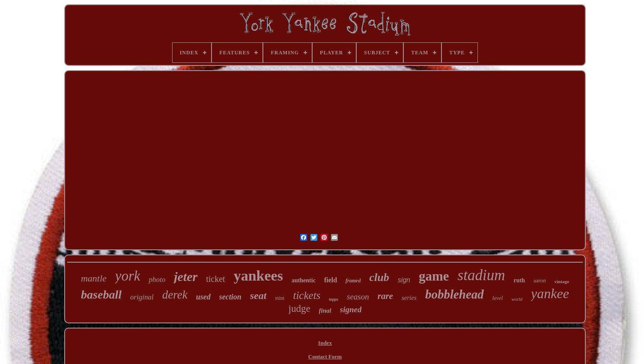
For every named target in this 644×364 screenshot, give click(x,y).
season (358, 297)
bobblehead (455, 294)
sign (404, 280)
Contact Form (325, 357)
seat (258, 296)
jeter (186, 277)
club (379, 277)
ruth (519, 280)
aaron (540, 280)
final (325, 311)
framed (353, 281)
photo (157, 280)
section (230, 297)
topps (334, 299)
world (517, 299)
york (128, 276)
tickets (307, 295)
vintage (562, 281)
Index (325, 343)
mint (280, 298)
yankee (550, 293)
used (203, 297)
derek (175, 295)
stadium (482, 275)
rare (385, 296)
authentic (304, 280)
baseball (101, 294)
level (498, 298)
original (142, 297)
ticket (215, 279)
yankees (258, 276)
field (331, 280)
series (409, 298)
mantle (94, 278)
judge (300, 309)
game (434, 276)
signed (351, 309)
